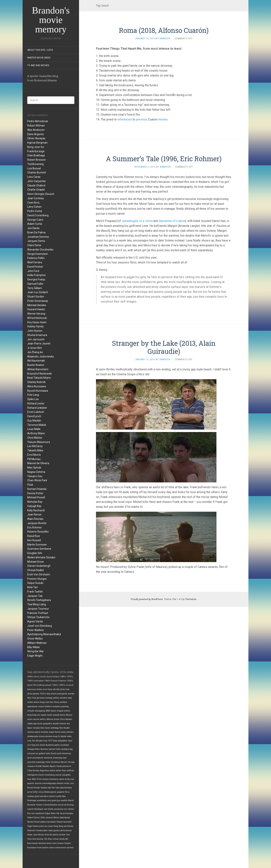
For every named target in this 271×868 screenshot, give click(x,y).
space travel (46, 715)
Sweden (46, 766)
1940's (55, 685)
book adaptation (60, 741)
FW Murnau (34, 459)
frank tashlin (43, 848)
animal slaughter (63, 775)
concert (52, 796)
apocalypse (32, 706)
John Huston (35, 331)
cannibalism (38, 758)
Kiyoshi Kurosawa (38, 391)
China (56, 702)
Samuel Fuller (35, 284)
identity (56, 689)
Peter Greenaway (38, 301)
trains (62, 715)
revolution (65, 745)
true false (48, 689)
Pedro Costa (35, 211)
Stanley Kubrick (36, 382)
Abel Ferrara (35, 262)
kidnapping (40, 711)
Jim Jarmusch (36, 339)
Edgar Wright (35, 656)
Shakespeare (50, 792)
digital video (66, 736)
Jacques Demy (36, 241)
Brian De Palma (36, 232)
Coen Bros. (34, 203)
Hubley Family (35, 326)
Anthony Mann (36, 433)
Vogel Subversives (36, 826)
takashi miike (63, 783)
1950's (70, 681)
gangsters (48, 724)
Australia (50, 745)
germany (41, 698)
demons (49, 736)
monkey (31, 796)
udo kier (70, 848)
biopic (30, 835)
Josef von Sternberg (40, 626)
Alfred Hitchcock (37, 318)
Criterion (62, 681)
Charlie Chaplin (36, 190)
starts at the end (67, 779)
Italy (48, 694)
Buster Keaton (36, 365)
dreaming (66, 753)
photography (33, 736)
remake (31, 711)
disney (42, 736)
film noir (31, 813)
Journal (38, 783)
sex (39, 715)
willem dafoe (55, 771)
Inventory (69, 813)
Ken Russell (34, 540)
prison (57, 719)
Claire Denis (34, 245)
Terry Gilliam (35, 288)
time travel (45, 728)
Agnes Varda (35, 621)
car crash (49, 826)
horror (36, 677)
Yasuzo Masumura (39, 442)
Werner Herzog (36, 314)
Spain (30, 728)
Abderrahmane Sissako (41, 557)
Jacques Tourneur (38, 609)
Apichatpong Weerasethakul (44, 634)
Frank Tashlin (35, 592)
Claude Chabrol (36, 185)
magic (51, 732)
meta (48, 762)
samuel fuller (55, 749)
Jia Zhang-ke (35, 352)
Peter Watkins (36, 630)
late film (51, 788)
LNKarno (49, 719)
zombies (63, 702)
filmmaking (39, 685)
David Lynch (34, 416)
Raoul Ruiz (34, 536)
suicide (71, 694)
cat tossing (69, 805)
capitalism (40, 813)
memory (31, 732)
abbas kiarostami (48, 822)
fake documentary (64, 788)
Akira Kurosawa (37, 386)
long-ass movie (38, 745)
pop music (38, 724)
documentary (53, 677)
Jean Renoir (34, 515)
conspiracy (58, 809)
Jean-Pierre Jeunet (39, 344)
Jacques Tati (35, 596)
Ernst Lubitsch (36, 412)
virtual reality (59, 839)
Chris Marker (35, 438)
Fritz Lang (33, 395)
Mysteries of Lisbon (172, 221)
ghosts (36, 694)
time (29, 779)
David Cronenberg (38, 215)
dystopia (65, 749)
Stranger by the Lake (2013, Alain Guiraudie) (164, 347)
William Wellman (37, 643)
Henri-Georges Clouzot (41, 194)
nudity (59, 796)
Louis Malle (34, 429)
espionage (40, 762)
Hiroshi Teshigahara (39, 600)
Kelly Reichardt (36, 510)
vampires (57, 706)
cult (29, 753)
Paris (67, 792)
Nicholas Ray (35, 502)
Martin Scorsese (37, 545)
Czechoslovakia (50, 805)
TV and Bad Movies (38, 65)
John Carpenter (37, 181)
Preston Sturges (37, 579)
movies (163, 119)
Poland (60, 822)
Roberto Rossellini (38, 532)
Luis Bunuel (34, 168)
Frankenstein (42, 831)
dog (71, 749)
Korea (57, 732)
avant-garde (62, 694)
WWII (48, 711)
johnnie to (67, 766)
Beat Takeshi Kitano (39, 378)
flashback (39, 809)
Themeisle (191, 599)
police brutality (42, 732)
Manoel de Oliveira (38, 463)
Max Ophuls (34, 468)
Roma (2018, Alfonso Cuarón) (164, 30)
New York (32, 698)
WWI (34, 779)
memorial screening (53, 758)
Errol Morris (34, 455)
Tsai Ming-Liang (37, 604)
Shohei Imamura (37, 335)
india (48, 753)
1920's (43, 694)
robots (30, 724)
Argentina (44, 771)
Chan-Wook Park (37, 480)
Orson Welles (35, 639)
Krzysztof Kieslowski (40, 374)
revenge (49, 698)
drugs (43, 702)
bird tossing (38, 839)
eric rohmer (69, 809)
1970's (70, 677)
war (68, 724)
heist (62, 813)
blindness (54, 779)
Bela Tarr (33, 587)
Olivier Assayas (36, 138)
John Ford (33, 271)
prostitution (42, 800)
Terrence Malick (37, 425)
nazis (30, 719)
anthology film (57, 728)
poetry (57, 745)
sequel (48, 685)
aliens (37, 702)
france (54, 681)
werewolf (67, 822)
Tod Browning (35, 164)
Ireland (62, 835)
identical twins (45, 843)
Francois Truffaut (38, 613)
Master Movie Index (39, 58)
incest (61, 805)
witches (70, 732)
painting (65, 706)
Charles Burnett (37, 173)
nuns (54, 843)
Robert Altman (36, 126)
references (124, 119)
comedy (56, 715)
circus (41, 792)
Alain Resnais (35, 519)
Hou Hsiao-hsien (37, 322)
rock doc (49, 702)
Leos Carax (34, 177)
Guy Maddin (34, 421)
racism (36, 719)
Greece (61, 843)
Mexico (69, 715)
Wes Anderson (36, 130)
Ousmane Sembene (39, 549)
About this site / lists (40, 50)
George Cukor (35, 220)
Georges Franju (36, 279)
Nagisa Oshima (36, 472)
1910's (39, 779)
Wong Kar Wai (35, 651)
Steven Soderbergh (39, 566)
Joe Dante (33, 228)
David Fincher (35, 267)
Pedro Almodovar (38, 121)
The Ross (48, 839)
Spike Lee (33, 399)
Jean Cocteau (36, 198)
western (64, 698)
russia (41, 706)
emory (63, 732)
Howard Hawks (36, 309)
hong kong (32, 715)
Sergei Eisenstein (38, 254)
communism (60, 848)
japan (30, 685)
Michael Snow (36, 562)
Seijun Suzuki (35, 583)
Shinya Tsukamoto (38, 617)
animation (39, 681)
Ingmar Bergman (37, 143)
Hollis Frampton (37, 275)
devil (29, 758)
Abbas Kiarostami (38, 369)
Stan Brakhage (36, 155)
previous (142, 119)
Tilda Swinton (33, 771)
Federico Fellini (36, 258)
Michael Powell (36, 497)
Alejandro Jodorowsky (41, 356)
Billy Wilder (34, 647)
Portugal (31, 749)
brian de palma (51, 835)
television (32, 689)
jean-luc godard (38, 753)
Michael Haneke (37, 305)
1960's (48, 681)
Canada (36, 728)
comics (67, 711)
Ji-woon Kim (35, 348)
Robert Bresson (37, 160)
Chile (43, 818)
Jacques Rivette (37, 523)
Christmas (55, 762)
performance (66, 831)
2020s (70, 672)
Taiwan (39, 805)
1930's (62, 685)
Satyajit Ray (34, 506)
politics (56, 698)
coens (52, 848)
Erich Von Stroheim (39, 574)
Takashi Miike (35, 450)
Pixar (30, 485)
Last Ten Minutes (35, 741)
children (48, 706)
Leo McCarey (35, 446)
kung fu (57, 736)
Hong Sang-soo (60, 826)
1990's (30, 681)
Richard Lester (36, 403)
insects (31, 809)
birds (63, 689)
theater (67, 728)
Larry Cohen (34, 207)
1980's (63, 677)
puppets (61, 792)
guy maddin (62, 800)
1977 (50, 741)
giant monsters (42, 796)
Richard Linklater (37, 408)
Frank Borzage (36, 151)
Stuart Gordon (36, 297)
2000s (30, 677)
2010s (63, 672)
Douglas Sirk (35, 553)
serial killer (33, 792)
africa (30, 694)
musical (69, 685)
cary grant (52, 800)
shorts (43, 677)
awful (42, 719)
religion (60, 711)
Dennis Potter (35, 493)
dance (53, 711)
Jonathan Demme (38, 237)
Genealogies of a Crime (137, 221)
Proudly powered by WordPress (147, 599)
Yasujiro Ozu (35, 476)
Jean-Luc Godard (37, 292)
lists (67, 689)
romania (49, 818)
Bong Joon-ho (36, 147)
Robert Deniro (33, 818)
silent (53, 694)
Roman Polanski (37, 489)
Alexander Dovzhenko (40, 250)
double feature (59, 724)
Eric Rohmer (35, 527)
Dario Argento (36, 134)
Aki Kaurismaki (36, 361)
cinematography (49, 783)
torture (46, 779)
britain (40, 689)
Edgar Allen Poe (52, 813)
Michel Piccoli (33, 822)
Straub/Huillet (36, 570)
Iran (46, 741)
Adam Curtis (35, 224)
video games (54, 831)
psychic (31, 783)
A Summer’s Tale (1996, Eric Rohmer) (164, 159)
